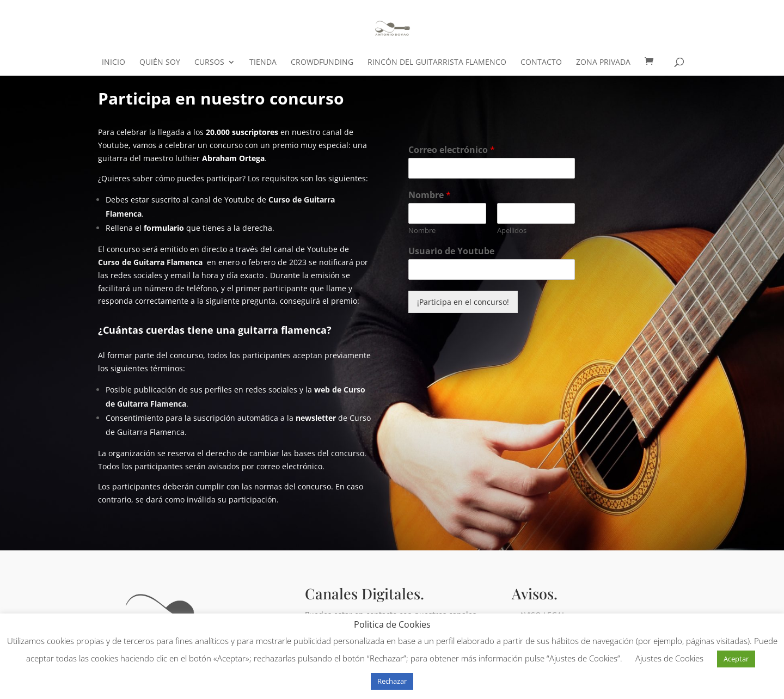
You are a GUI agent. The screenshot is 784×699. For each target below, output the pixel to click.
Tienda (263, 63)
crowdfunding (322, 63)
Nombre (430, 195)
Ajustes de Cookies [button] (669, 658)
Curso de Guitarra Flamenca (150, 262)
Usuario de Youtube (451, 251)
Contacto (541, 63)
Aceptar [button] (736, 659)
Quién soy (160, 63)
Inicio (114, 63)
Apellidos (512, 231)
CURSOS (209, 63)
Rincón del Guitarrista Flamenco (437, 63)
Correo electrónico (452, 150)
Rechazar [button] (392, 681)
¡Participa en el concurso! (463, 302)
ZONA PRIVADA (603, 63)
